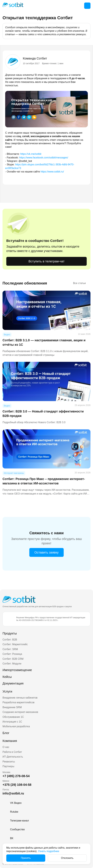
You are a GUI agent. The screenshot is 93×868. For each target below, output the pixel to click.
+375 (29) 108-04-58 (17, 785)
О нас (6, 747)
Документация (13, 683)
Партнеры (8, 766)
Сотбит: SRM (10, 649)
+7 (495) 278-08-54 (16, 776)
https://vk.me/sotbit (31, 154)
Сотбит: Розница (12, 654)
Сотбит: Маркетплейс (15, 644)
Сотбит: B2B (10, 640)
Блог (6, 733)
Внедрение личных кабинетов (20, 698)
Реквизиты (9, 762)
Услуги (7, 691)
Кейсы (7, 677)
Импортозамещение (17, 670)
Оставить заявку (46, 552)
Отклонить (67, 858)
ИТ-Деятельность (13, 757)
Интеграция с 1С (12, 722)
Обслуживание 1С (13, 717)
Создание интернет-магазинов (20, 712)
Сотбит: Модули (12, 664)
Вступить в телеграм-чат (47, 261)
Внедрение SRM (12, 707)
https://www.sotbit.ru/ (52, 172)
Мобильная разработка (16, 726)
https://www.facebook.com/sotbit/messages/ (44, 158)
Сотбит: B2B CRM (13, 659)
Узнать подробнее (49, 851)
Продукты (10, 633)
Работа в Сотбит (12, 752)
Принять (26, 858)
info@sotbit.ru (13, 793)
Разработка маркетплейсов (19, 702)
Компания (10, 741)
